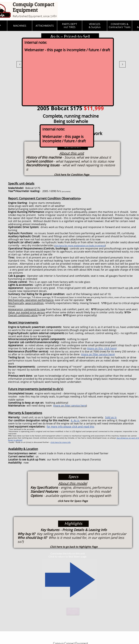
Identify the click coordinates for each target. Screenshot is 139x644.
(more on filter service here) (98, 354)
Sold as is (111, 417)
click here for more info (61, 442)
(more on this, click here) (102, 348)
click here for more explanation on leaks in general (80, 246)
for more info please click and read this (70, 427)
